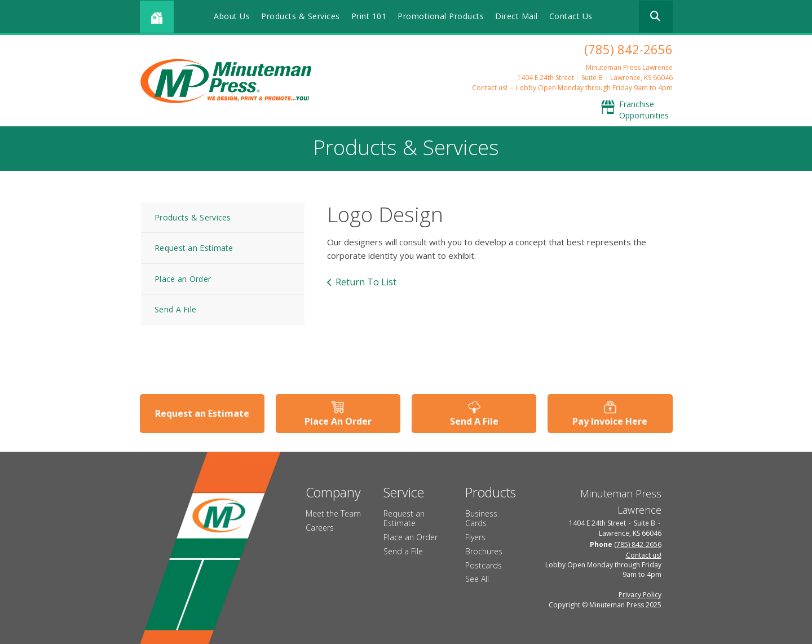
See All (477, 579)
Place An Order (338, 421)
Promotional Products (441, 16)
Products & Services (301, 16)
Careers (320, 528)
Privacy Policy (640, 595)
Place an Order (183, 279)
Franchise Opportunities (644, 110)
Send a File (403, 551)
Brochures (484, 551)
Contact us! (490, 88)
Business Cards (481, 518)
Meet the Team (333, 513)
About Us (232, 16)
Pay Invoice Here (610, 421)
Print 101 (369, 16)
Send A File (175, 309)
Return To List (366, 282)
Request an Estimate (194, 248)
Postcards (484, 565)
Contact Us (571, 16)
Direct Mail (517, 16)
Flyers (475, 537)
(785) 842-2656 (628, 49)
